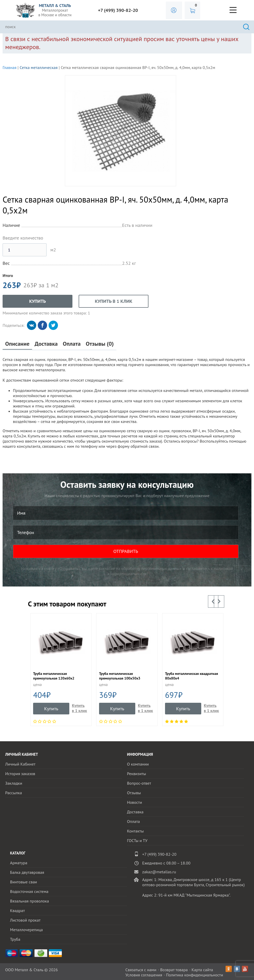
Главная (10, 67)
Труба (15, 939)
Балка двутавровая (27, 872)
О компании (138, 764)
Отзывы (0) (100, 344)
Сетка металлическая (39, 67)
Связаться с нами (141, 970)
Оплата (72, 344)
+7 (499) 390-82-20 (118, 10)
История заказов (20, 774)
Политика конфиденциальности (195, 975)
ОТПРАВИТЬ (126, 551)
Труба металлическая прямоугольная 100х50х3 (120, 676)
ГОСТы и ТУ (137, 840)
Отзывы (134, 793)
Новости (135, 802)
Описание (17, 344)
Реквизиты (137, 774)
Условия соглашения (144, 975)
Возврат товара (174, 970)
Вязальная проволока (29, 901)
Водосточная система (29, 891)
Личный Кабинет (20, 764)
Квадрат (17, 910)
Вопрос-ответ (139, 783)
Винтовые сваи (24, 882)
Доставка (46, 344)
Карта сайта (202, 970)
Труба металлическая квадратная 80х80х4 (192, 676)
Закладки (14, 783)
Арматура (19, 863)
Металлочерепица (27, 930)
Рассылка (14, 793)
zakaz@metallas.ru (159, 872)
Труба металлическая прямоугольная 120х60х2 (54, 676)
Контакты (135, 831)
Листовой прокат (25, 920)
